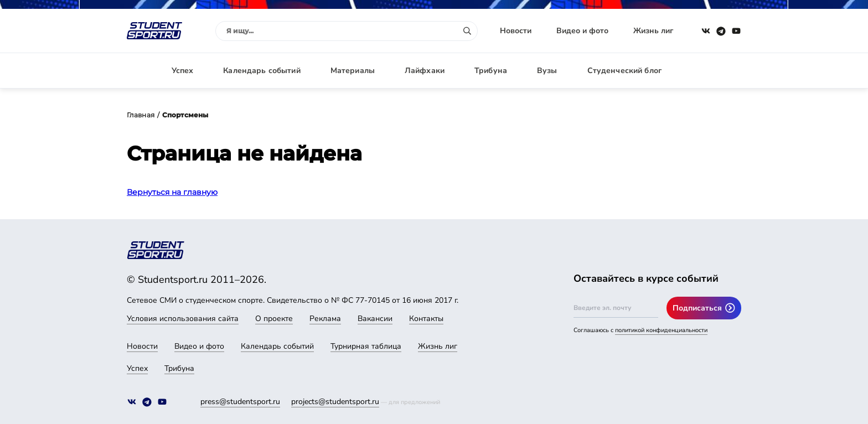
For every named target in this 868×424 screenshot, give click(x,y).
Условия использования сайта (183, 319)
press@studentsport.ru (240, 402)
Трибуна (491, 71)
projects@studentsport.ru (335, 402)
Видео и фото (582, 31)
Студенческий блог (624, 71)
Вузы (547, 71)
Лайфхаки (425, 71)
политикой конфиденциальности (661, 330)
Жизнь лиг (653, 31)
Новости (516, 31)
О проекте (274, 319)
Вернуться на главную (172, 192)
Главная (141, 115)
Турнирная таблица (366, 346)
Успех (183, 71)
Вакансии (375, 319)
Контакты (426, 319)
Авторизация (716, 71)
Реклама (325, 319)
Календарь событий (262, 71)
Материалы (353, 71)
